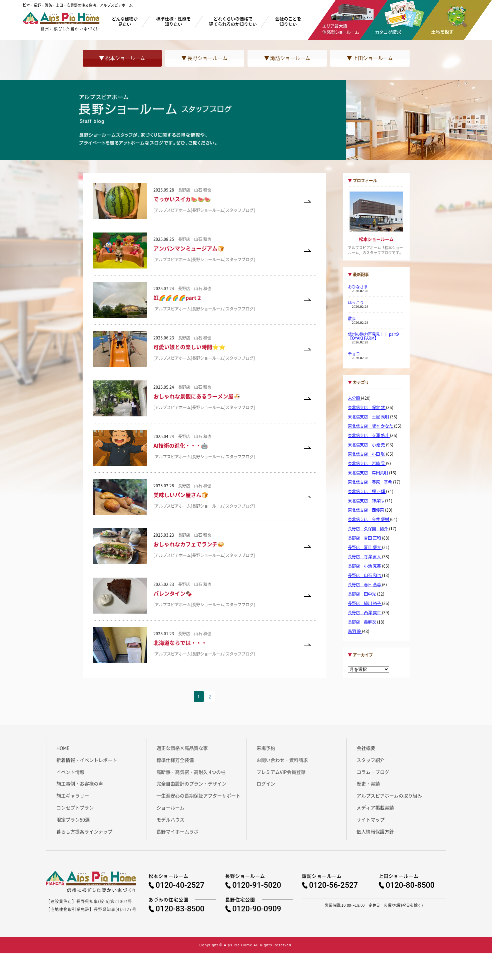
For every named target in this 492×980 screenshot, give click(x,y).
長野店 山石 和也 (365, 575)
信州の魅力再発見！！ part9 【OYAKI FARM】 (375, 336)
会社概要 (366, 748)
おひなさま (358, 287)
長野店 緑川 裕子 (365, 603)
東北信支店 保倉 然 (367, 407)
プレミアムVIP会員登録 (281, 772)
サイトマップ (371, 819)
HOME (63, 748)
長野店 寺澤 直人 (365, 557)
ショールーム (170, 807)
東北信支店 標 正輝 (367, 491)
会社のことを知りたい (288, 21)
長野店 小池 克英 (365, 566)
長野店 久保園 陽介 (368, 529)
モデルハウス (170, 819)
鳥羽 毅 (355, 631)
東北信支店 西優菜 (366, 510)
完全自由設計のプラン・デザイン (191, 783)
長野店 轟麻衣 (362, 622)
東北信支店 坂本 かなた (371, 426)
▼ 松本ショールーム (122, 58)
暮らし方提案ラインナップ (84, 831)
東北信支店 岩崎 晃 (367, 463)
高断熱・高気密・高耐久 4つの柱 (191, 772)
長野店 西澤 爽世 (365, 613)
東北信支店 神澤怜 (366, 501)
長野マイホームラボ (177, 831)
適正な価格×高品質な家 (182, 748)
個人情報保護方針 (375, 831)
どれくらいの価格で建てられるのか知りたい (233, 21)
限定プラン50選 (73, 819)
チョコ (354, 354)
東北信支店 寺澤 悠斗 (369, 435)
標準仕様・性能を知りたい (173, 21)
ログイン (266, 783)
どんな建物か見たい (125, 21)
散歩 (352, 318)
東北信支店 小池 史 (367, 445)
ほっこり (356, 302)
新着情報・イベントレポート (87, 760)
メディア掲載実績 (375, 807)
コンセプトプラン (75, 807)
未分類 (354, 398)
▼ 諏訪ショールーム (287, 58)
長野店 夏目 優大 (365, 547)
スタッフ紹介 (371, 760)
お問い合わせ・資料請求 (282, 760)
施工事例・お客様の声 (80, 783)
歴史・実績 (368, 783)
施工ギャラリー (73, 795)
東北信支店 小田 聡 (367, 454)
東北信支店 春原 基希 (370, 482)
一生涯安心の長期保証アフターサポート (198, 795)
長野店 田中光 (362, 594)
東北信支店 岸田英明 (368, 473)
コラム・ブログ (373, 772)
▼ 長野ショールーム (204, 58)
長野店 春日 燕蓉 (365, 585)
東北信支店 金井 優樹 (369, 519)
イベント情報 (70, 772)
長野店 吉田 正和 (365, 538)
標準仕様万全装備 (175, 760)
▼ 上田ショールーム (370, 58)
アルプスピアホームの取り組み (389, 795)
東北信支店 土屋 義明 (369, 417)
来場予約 (266, 748)
